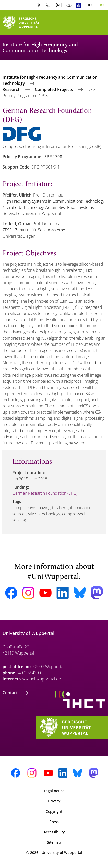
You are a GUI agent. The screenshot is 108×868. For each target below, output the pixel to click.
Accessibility (54, 832)
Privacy (54, 801)
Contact (11, 693)
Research (12, 89)
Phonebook (49, 5)
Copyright (54, 811)
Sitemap (54, 842)
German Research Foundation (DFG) (45, 493)
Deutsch (91, 5)
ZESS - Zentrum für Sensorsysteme (34, 230)
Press (54, 822)
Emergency (69, 5)
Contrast (39, 5)
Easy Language (80, 5)
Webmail (59, 5)
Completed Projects (55, 89)
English (103, 5)
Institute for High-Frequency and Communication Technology (50, 80)
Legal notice (54, 791)
